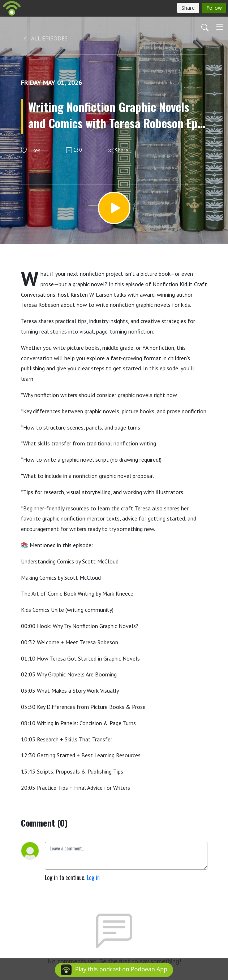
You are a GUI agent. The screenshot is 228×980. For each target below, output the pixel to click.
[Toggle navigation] (220, 27)
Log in (93, 877)
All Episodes (45, 38)
